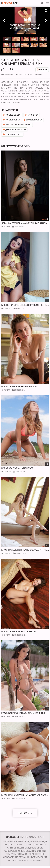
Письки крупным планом (17, 125)
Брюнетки (31, 115)
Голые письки (11, 120)
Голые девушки (12, 115)
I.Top (9, 3)
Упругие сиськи (12, 134)
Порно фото (25, 813)
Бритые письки (33, 120)
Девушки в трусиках (14, 130)
